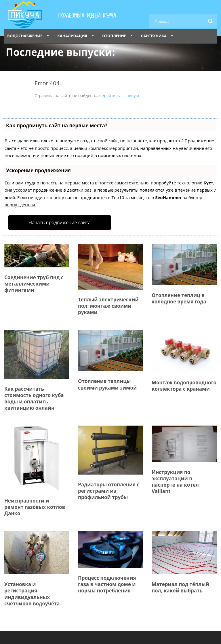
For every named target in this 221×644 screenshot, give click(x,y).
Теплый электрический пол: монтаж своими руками (108, 306)
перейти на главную (119, 96)
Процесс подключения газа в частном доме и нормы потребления (107, 584)
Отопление (114, 36)
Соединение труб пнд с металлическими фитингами (34, 284)
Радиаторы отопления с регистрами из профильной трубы (109, 491)
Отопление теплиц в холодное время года (179, 298)
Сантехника (154, 36)
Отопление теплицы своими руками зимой (107, 384)
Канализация (72, 36)
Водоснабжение (25, 36)
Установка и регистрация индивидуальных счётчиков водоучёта (32, 594)
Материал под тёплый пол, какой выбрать (180, 587)
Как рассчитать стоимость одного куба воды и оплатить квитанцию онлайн (34, 398)
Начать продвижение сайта (60, 222)
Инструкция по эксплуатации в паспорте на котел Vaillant (175, 482)
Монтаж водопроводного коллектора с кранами (184, 386)
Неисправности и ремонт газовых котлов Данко (35, 507)
